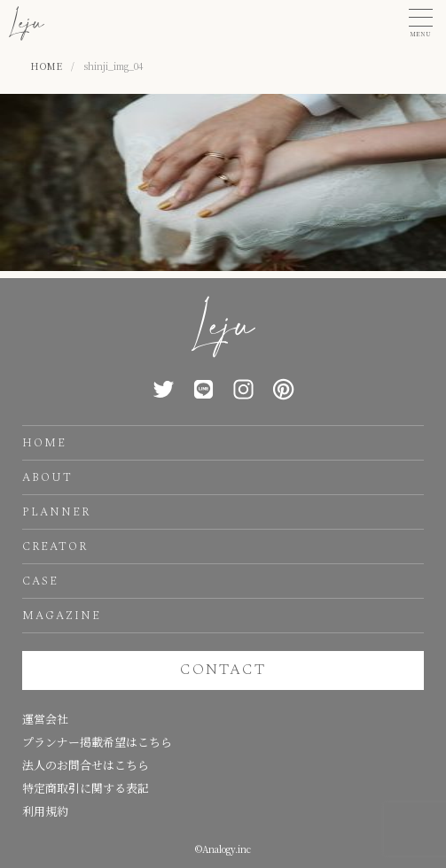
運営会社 (45, 719)
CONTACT (223, 670)
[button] (421, 23)
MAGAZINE (62, 616)
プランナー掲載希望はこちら (97, 742)
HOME (44, 443)
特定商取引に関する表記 (86, 788)
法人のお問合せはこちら (86, 765)
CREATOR (55, 546)
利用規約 (45, 811)
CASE (40, 581)
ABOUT (47, 477)
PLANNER (56, 512)
